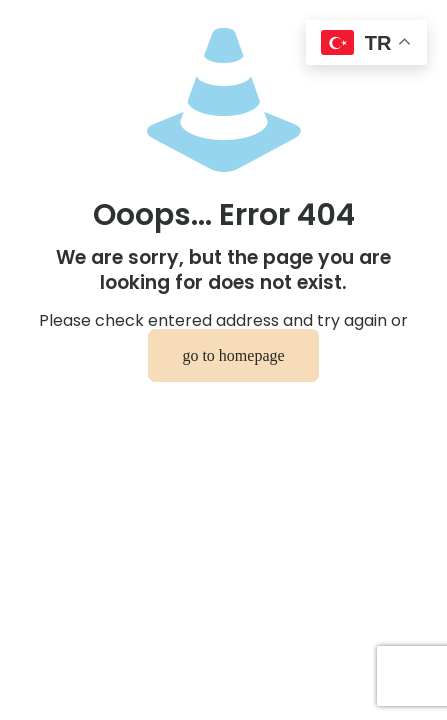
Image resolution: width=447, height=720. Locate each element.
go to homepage (233, 355)
